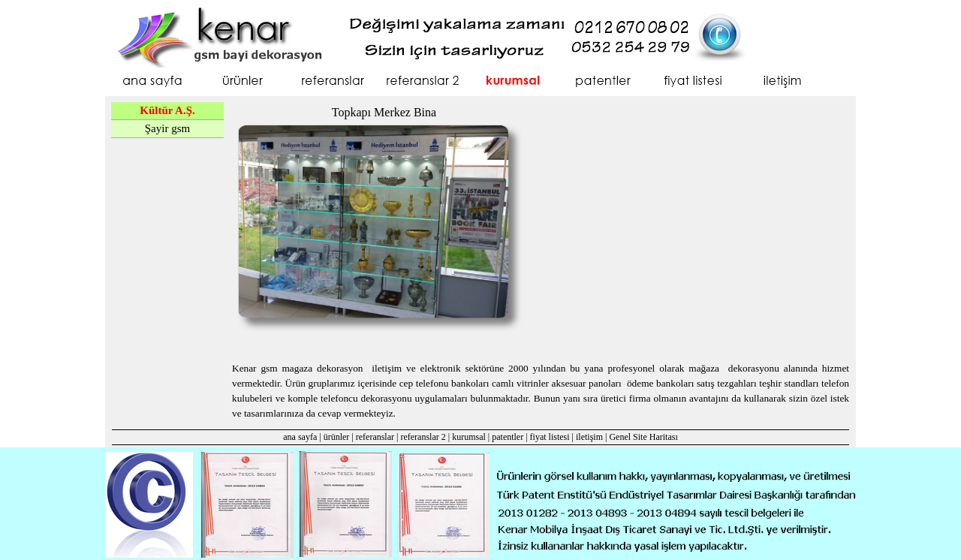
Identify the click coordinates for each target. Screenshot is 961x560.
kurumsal (469, 437)
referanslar (375, 437)
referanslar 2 (423, 437)
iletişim (589, 437)
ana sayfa (300, 437)
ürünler (337, 437)
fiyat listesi (550, 437)
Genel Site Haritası (643, 437)
